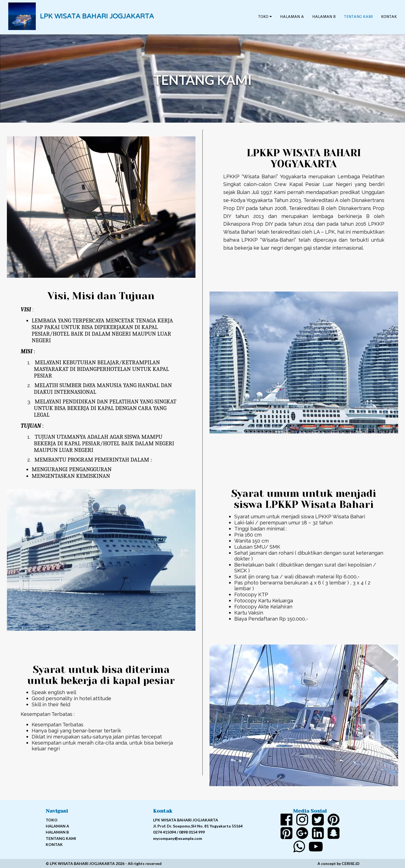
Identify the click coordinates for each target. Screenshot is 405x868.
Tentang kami (358, 17)
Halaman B (324, 17)
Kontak (389, 17)
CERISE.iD (351, 863)
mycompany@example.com (178, 838)
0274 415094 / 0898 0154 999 (179, 832)
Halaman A (292, 17)
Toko (265, 17)
